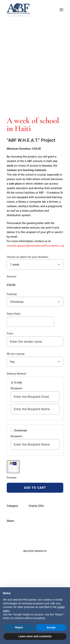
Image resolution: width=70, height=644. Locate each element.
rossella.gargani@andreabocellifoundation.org (35, 246)
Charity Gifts (36, 506)
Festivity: (12, 294)
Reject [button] (19, 627)
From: (12, 333)
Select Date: (14, 314)
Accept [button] (51, 627)
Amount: (12, 277)
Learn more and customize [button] (35, 636)
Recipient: (19, 388)
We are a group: (18, 354)
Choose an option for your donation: (28, 257)
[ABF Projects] (35, 10)
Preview (12, 478)
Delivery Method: (17, 374)
